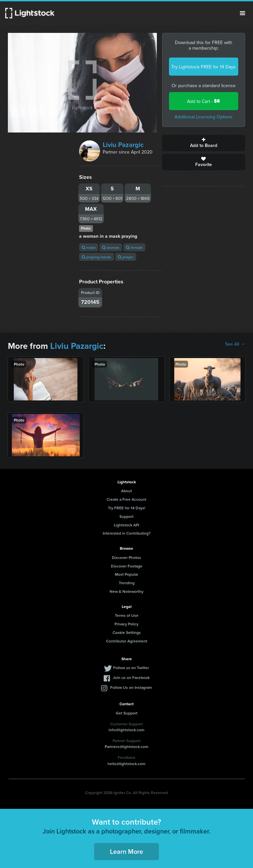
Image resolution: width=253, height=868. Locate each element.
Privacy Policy (126, 624)
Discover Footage (127, 566)
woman (111, 247)
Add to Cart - (203, 101)
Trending (127, 583)
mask (89, 247)
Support (126, 516)
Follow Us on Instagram (131, 687)
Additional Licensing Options (204, 117)
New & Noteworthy (126, 591)
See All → (235, 344)
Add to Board (204, 143)
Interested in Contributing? (127, 533)
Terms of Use (127, 615)
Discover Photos (126, 557)
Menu (242, 13)
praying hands (96, 257)
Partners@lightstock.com (126, 747)
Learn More (126, 851)
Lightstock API (126, 525)
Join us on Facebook (131, 677)
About (126, 491)
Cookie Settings (127, 632)
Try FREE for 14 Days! (127, 508)
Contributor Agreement (127, 641)
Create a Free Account (126, 499)
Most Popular (126, 574)
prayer (126, 257)
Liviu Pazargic (123, 145)
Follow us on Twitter (131, 668)
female (134, 247)
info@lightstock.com (126, 730)
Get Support (127, 713)
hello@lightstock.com (126, 764)
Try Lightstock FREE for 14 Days (203, 67)
